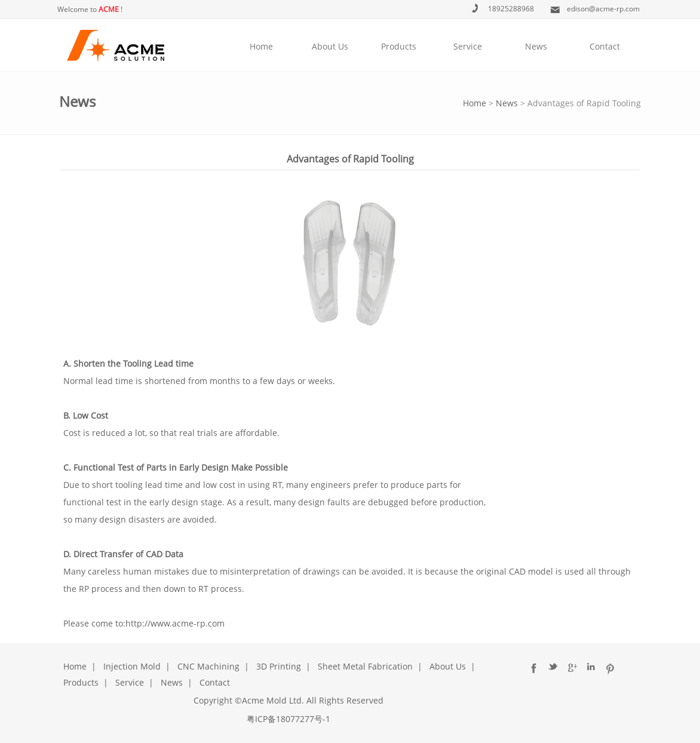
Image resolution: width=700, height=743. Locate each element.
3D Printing (279, 666)
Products (399, 46)
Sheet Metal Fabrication (365, 666)
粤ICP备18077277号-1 (288, 719)
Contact (605, 46)
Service (468, 46)
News (536, 46)
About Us (330, 46)
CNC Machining (208, 666)
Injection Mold (132, 666)
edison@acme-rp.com (603, 9)
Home (261, 46)
